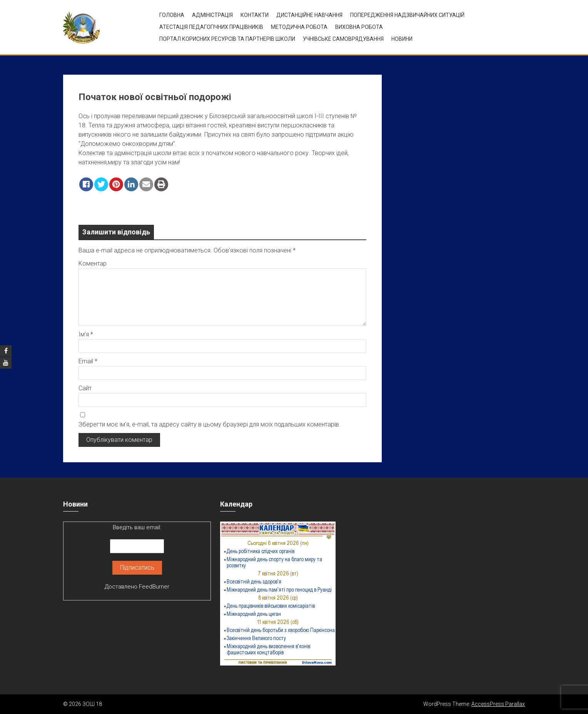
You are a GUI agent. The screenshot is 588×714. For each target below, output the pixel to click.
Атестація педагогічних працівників (211, 27)
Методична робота (299, 27)
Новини (402, 39)
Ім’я (86, 334)
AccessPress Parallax (498, 704)
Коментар (93, 263)
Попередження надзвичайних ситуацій (407, 15)
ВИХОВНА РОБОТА (359, 27)
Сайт (85, 388)
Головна (172, 15)
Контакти (255, 15)
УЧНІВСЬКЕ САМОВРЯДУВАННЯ (343, 39)
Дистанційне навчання (309, 15)
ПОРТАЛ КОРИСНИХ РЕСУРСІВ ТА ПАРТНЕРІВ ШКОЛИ (227, 39)
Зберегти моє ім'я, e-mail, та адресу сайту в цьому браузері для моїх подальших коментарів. (210, 424)
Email (88, 361)
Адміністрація (212, 15)
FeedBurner (154, 587)
